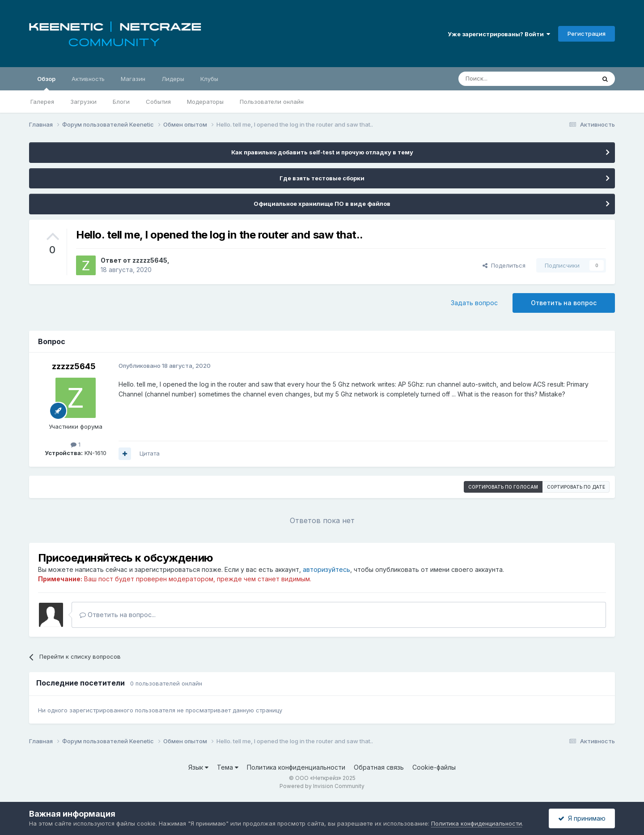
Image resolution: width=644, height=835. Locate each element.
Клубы (209, 79)
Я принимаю (582, 818)
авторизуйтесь (326, 569)
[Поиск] (506, 79)
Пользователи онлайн (272, 102)
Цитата (150, 453)
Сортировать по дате (576, 487)
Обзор (46, 83)
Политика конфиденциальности (296, 767)
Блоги (121, 102)
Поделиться (504, 265)
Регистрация (587, 34)
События (158, 102)
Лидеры (173, 79)
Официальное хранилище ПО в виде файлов (322, 204)
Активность (88, 79)
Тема (228, 767)
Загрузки (83, 102)
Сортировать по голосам (503, 487)
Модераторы (205, 102)
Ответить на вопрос (564, 303)
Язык (198, 767)
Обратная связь (379, 767)
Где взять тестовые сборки (322, 178)
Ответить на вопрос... (118, 615)
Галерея (42, 102)
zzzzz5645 (150, 260)
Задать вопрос (474, 303)
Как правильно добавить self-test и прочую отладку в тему (322, 152)
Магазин (133, 79)
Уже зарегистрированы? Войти (499, 34)
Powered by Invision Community (322, 786)
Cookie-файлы (434, 767)
